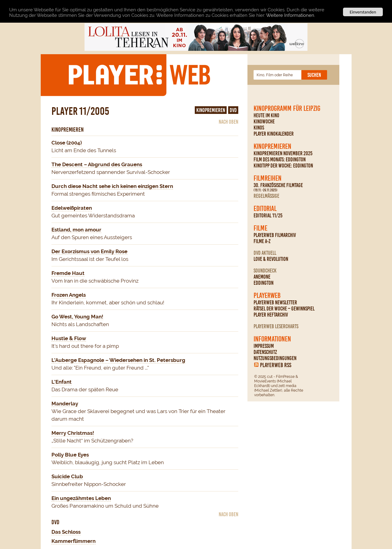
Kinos (259, 128)
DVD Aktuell (265, 253)
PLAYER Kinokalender (274, 134)
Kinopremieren (272, 146)
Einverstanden (363, 12)
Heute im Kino (266, 115)
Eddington (264, 283)
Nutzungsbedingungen (275, 358)
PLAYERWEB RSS (276, 365)
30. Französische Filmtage (278, 187)
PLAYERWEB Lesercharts (276, 326)
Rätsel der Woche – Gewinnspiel (284, 309)
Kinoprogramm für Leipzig (287, 108)
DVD (233, 110)
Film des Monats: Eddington (280, 160)
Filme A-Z (262, 241)
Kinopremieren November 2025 (283, 153)
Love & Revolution (271, 259)
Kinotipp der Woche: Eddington (283, 166)
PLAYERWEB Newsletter (275, 303)
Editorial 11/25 (268, 216)
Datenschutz (265, 352)
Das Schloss (66, 532)
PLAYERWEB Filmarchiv (275, 235)
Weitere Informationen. (291, 15)
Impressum (264, 346)
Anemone (262, 277)
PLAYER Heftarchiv (271, 315)
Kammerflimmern (73, 541)
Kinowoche (264, 122)
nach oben (228, 122)
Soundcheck (265, 271)
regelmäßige (266, 196)
